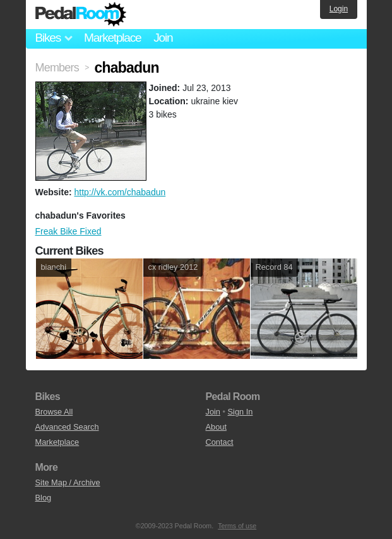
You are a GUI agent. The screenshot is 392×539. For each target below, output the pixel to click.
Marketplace (112, 38)
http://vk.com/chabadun (120, 192)
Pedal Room (81, 15)
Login (339, 9)
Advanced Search (67, 427)
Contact (220, 442)
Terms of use (237, 526)
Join (163, 38)
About (216, 427)
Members (57, 68)
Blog (44, 498)
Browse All (54, 412)
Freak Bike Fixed (68, 231)
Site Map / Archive (68, 482)
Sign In (241, 412)
